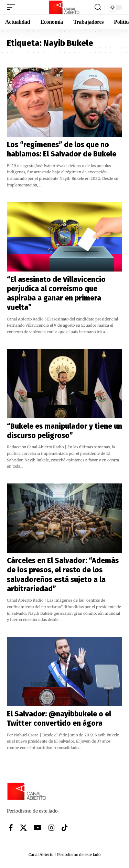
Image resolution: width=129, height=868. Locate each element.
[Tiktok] (65, 828)
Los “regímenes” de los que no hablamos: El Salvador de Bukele (62, 149)
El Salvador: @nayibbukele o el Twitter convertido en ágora (59, 719)
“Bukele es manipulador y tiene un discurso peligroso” (64, 431)
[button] (13, 7)
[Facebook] (11, 828)
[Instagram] (52, 828)
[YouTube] (38, 828)
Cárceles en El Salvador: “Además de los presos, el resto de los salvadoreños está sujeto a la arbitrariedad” (63, 575)
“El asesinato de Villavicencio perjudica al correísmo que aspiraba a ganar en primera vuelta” (56, 294)
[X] (23, 828)
